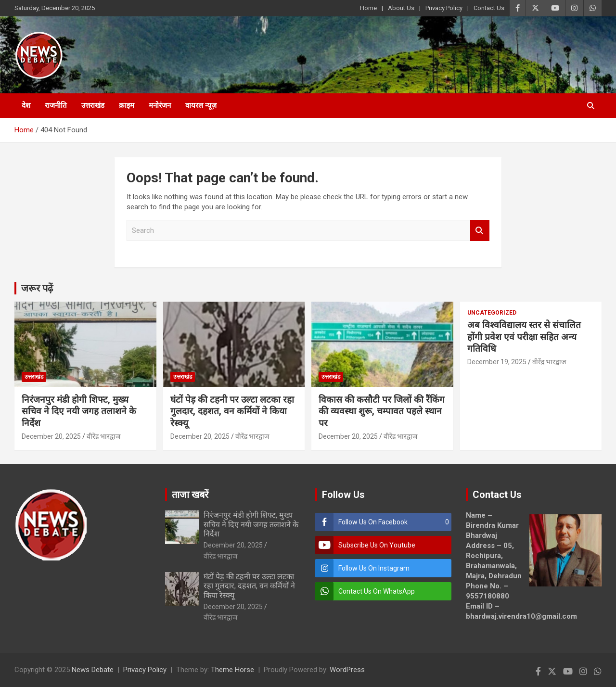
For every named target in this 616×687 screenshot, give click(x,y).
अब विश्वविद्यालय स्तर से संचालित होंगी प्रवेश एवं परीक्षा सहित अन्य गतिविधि (524, 337)
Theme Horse (232, 670)
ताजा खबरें (190, 495)
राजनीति (56, 105)
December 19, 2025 (497, 362)
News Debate (93, 670)
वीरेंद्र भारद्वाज (103, 436)
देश (26, 105)
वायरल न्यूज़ (201, 105)
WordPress (347, 670)
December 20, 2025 (51, 436)
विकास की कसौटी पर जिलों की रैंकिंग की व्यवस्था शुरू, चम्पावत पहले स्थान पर (382, 411)
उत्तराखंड (93, 105)
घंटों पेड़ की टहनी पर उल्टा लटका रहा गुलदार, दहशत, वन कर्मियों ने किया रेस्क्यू (232, 411)
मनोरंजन (160, 105)
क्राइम (127, 105)
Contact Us (489, 8)
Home (368, 8)
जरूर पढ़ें (37, 288)
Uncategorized (492, 313)
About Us (401, 8)
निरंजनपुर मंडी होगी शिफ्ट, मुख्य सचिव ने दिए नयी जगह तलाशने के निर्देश (79, 411)
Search (480, 231)
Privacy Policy (444, 8)
